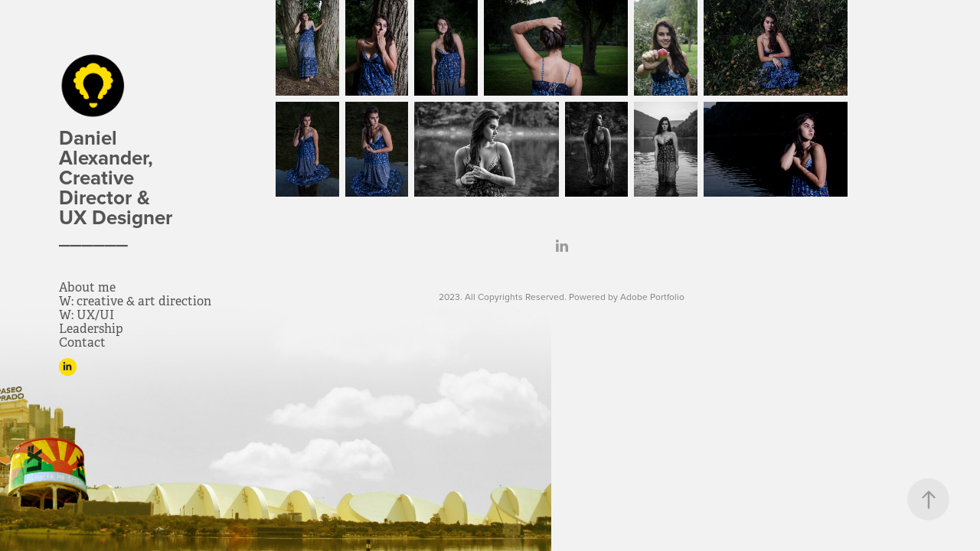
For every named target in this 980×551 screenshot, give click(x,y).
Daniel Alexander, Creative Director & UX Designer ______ (121, 187)
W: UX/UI (87, 315)
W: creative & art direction (135, 301)
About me (87, 287)
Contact (82, 342)
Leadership (91, 329)
